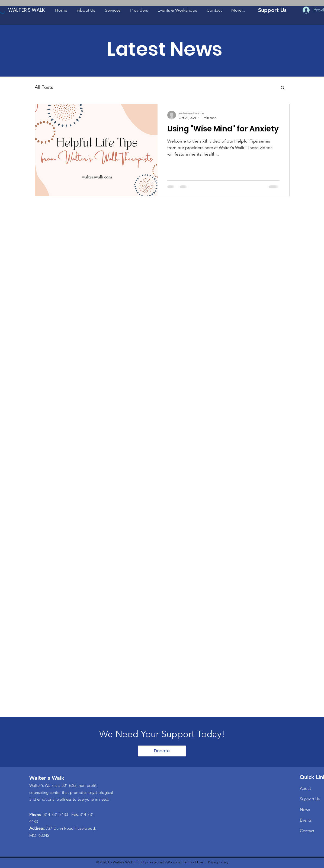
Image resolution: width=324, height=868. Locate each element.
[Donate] (162, 751)
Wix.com (173, 862)
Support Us (310, 799)
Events (306, 820)
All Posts (44, 87)
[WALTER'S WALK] (26, 10)
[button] (86, 10)
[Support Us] (272, 10)
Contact (307, 831)
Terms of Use (193, 862)
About (305, 788)
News (305, 809)
